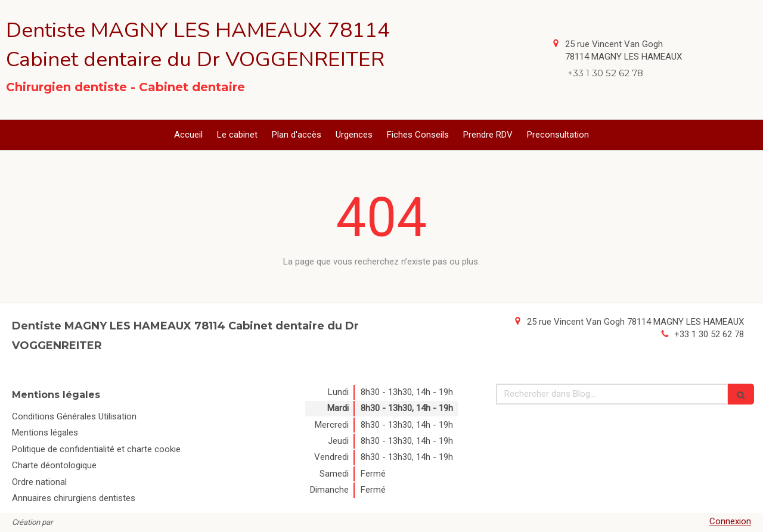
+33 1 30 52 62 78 (709, 334)
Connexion (730, 521)
